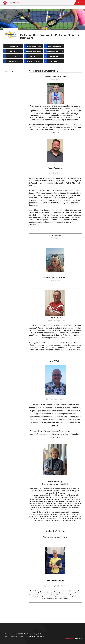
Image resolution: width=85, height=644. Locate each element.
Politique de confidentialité (35, 636)
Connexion (15, 3)
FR (82, 3)
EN (78, 3)
